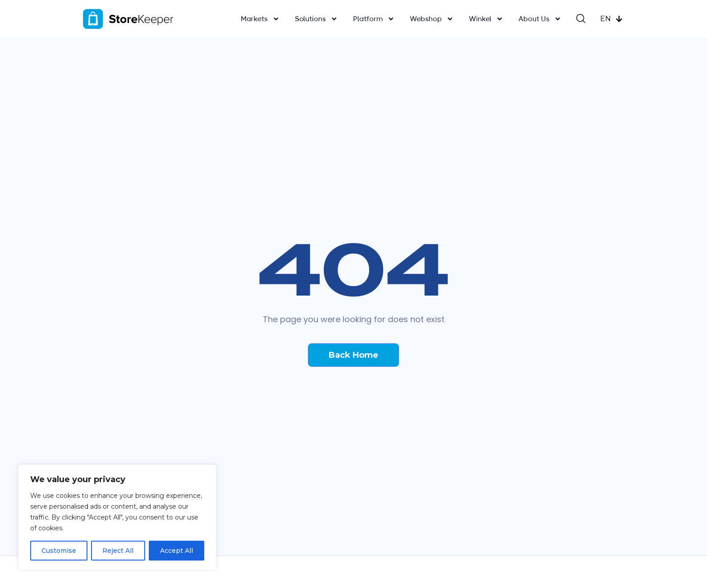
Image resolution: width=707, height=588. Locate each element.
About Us (540, 19)
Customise (59, 551)
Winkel (486, 19)
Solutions (316, 19)
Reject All (118, 551)
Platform (374, 19)
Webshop (432, 19)
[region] (117, 517)
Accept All (177, 551)
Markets (260, 19)
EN (611, 19)
